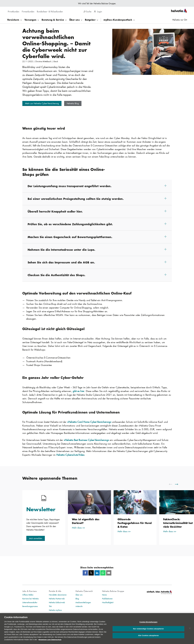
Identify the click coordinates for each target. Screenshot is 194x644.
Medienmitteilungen (83, 602)
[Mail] (109, 573)
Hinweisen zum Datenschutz (50, 643)
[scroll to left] (172, 484)
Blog (77, 599)
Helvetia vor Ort (180, 20)
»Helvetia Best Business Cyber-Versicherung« (86, 440)
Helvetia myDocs (55, 610)
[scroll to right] (178, 484)
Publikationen (107, 599)
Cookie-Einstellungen (148, 625)
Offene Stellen (28, 595)
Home (104, 595)
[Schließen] (190, 631)
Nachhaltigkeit (108, 602)
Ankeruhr (79, 606)
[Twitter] (91, 573)
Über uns (79, 595)
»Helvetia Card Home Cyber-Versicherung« (89, 422)
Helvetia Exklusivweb (57, 602)
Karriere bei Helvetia (30, 599)
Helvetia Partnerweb (57, 599)
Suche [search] (87, 11)
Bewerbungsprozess (30, 606)
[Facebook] (85, 573)
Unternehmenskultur (30, 602)
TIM (50, 606)
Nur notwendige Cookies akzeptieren (148, 632)
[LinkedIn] (97, 573)
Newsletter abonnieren (58, 595)
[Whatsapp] (103, 573)
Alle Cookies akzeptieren (148, 639)
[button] (42, 103)
